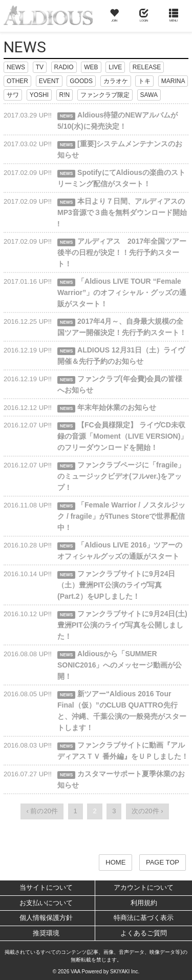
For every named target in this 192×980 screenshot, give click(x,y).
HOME (115, 862)
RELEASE (147, 67)
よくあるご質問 (144, 933)
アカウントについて (144, 887)
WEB (91, 67)
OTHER (17, 81)
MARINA (173, 81)
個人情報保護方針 (46, 918)
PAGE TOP (163, 862)
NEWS (16, 67)
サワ (13, 95)
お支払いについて (46, 903)
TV (40, 67)
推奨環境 (46, 933)
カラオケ (116, 81)
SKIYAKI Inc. (125, 972)
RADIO (64, 67)
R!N (65, 95)
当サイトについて (46, 887)
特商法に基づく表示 (144, 918)
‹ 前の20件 (42, 811)
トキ (144, 81)
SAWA (149, 95)
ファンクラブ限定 (105, 95)
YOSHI (39, 95)
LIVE (115, 67)
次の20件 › (147, 811)
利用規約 (144, 903)
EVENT (49, 81)
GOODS (81, 81)
